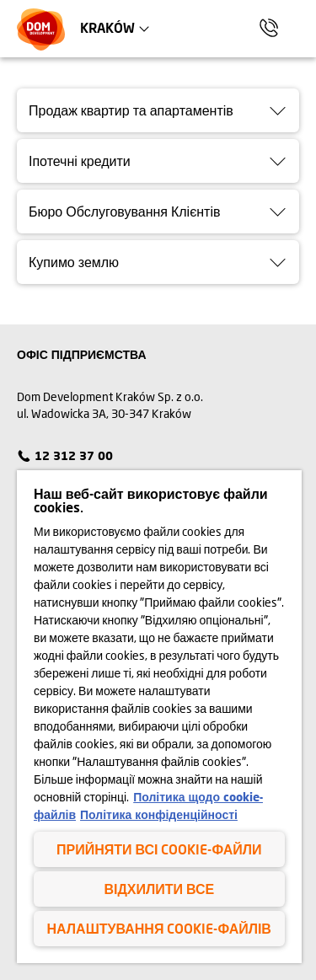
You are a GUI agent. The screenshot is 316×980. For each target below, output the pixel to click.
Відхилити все (159, 889)
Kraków (107, 27)
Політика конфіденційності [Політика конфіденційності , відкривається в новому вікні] (159, 814)
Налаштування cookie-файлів (159, 928)
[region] (159, 717)
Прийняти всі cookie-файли (159, 849)
